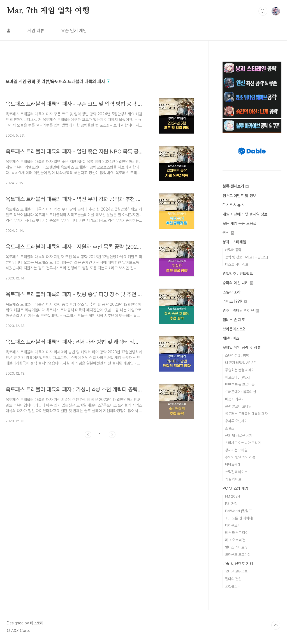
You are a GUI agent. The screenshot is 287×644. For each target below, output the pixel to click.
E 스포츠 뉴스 (233, 205)
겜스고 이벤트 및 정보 (239, 196)
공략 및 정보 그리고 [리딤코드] (247, 257)
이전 (88, 435)
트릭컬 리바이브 (236, 472)
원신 (228, 233)
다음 (112, 435)
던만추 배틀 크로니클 (240, 385)
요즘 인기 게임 (74, 31)
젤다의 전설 (233, 579)
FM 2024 (233, 496)
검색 (263, 11)
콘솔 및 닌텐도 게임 (238, 564)
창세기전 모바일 (236, 450)
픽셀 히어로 (233, 479)
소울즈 (230, 428)
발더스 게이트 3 (236, 547)
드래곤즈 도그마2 (237, 555)
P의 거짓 (231, 504)
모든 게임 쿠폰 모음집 (239, 223)
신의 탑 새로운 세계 (239, 436)
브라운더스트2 (234, 329)
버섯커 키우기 (235, 399)
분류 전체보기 (236, 186)
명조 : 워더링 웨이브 (241, 311)
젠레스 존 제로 (234, 320)
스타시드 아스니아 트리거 (243, 443)
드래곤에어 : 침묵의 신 (241, 392)
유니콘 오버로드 (236, 572)
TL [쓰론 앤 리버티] (239, 518)
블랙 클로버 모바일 (238, 406)
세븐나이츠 (231, 338)
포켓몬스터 (233, 586)
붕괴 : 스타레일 (234, 242)
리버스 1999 (235, 301)
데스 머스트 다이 (237, 533)
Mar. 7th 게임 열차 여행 (48, 11)
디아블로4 (232, 525)
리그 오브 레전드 (237, 540)
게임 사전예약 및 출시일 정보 (245, 214)
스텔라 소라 (232, 292)
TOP (276, 625)
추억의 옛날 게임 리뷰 (240, 457)
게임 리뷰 (36, 31)
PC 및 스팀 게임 (235, 488)
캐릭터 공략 (233, 250)
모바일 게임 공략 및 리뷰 (242, 347)
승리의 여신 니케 (238, 283)
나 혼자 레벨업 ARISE (240, 363)
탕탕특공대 (233, 465)
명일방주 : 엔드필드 (238, 274)
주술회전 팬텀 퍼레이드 (241, 370)
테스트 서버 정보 (237, 264)
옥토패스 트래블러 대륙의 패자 (246, 414)
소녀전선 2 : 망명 (237, 355)
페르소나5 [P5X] (237, 377)
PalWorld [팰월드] (239, 511)
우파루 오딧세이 (236, 421)
